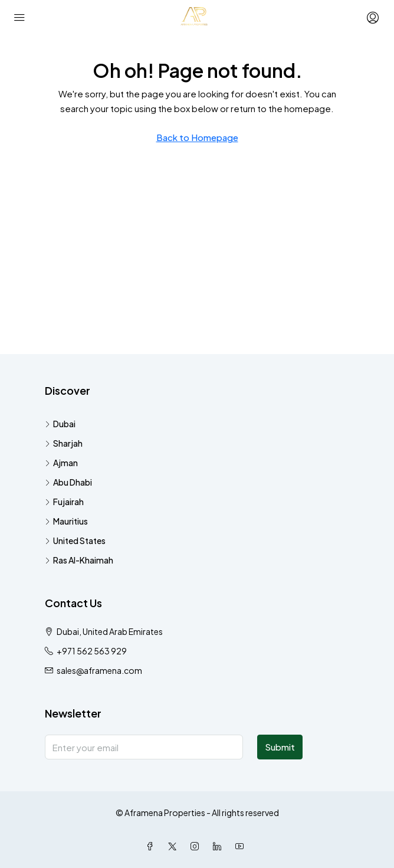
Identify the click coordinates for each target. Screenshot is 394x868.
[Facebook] (152, 846)
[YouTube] (242, 846)
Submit (280, 747)
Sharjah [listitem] (64, 443)
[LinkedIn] (219, 846)
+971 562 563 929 (92, 651)
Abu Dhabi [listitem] (68, 482)
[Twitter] (175, 846)
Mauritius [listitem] (66, 521)
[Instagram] (197, 846)
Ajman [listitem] (61, 463)
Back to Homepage (197, 137)
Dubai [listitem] (60, 424)
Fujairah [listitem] (64, 502)
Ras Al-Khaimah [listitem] (79, 560)
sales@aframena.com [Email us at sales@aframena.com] (99, 670)
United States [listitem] (75, 541)
